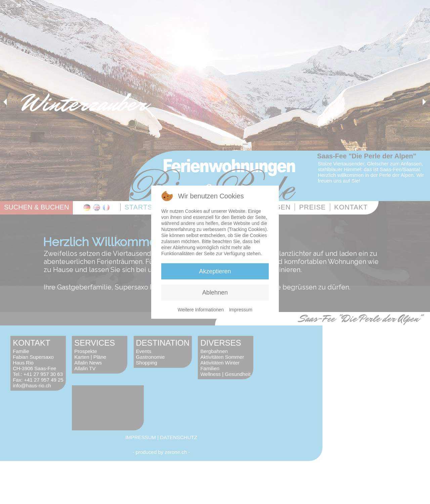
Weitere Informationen (201, 310)
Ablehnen (215, 293)
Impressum (241, 310)
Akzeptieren (215, 271)
